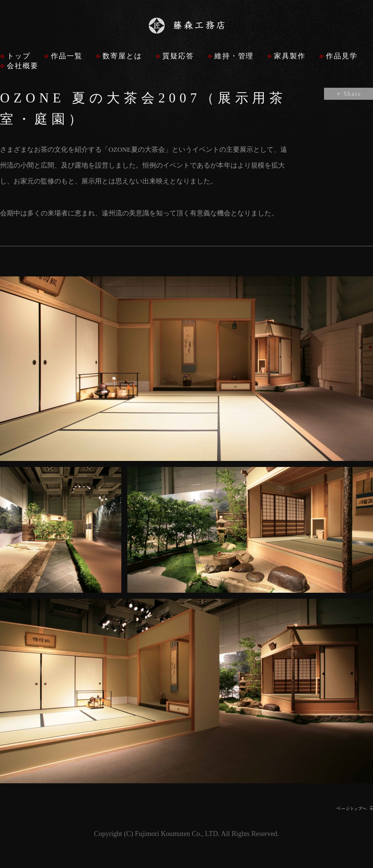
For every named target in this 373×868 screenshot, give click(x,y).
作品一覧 (67, 56)
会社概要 (23, 66)
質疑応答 (178, 56)
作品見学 (342, 56)
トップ (19, 56)
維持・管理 (234, 56)
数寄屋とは (122, 56)
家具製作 (290, 56)
